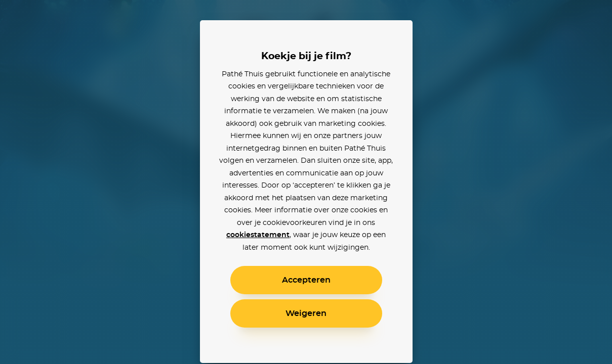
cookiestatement (258, 235)
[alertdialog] (306, 182)
